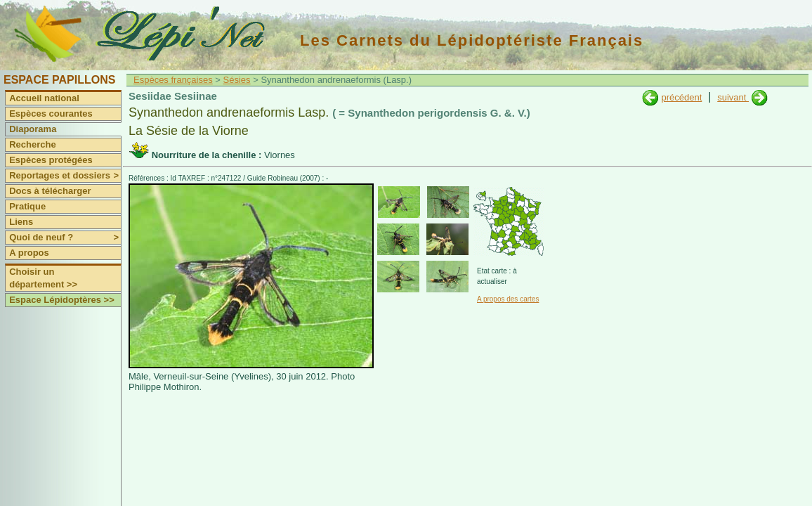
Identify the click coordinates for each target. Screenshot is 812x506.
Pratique (27, 206)
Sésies (237, 80)
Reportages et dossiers (65, 176)
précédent (681, 97)
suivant (733, 97)
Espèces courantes (51, 113)
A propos (29, 253)
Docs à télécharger (50, 191)
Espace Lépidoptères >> (62, 300)
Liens (21, 222)
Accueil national (44, 98)
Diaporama (33, 129)
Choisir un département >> (43, 278)
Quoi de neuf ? (65, 238)
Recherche (32, 144)
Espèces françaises (173, 80)
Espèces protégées (51, 160)
